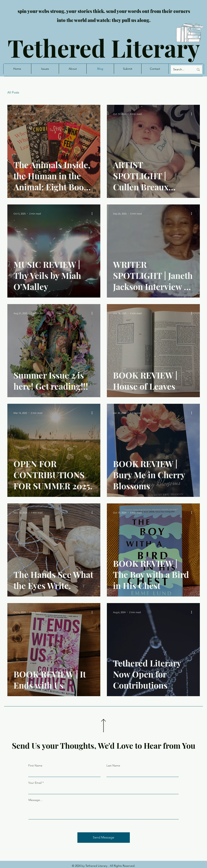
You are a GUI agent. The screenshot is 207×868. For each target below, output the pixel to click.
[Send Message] (104, 838)
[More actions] (94, 114)
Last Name (113, 765)
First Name (35, 765)
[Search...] (181, 70)
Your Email (35, 783)
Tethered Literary (104, 48)
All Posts (13, 92)
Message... (35, 800)
